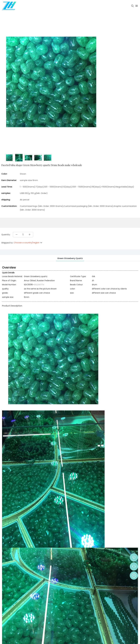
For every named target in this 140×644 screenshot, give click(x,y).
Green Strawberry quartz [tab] (70, 258)
